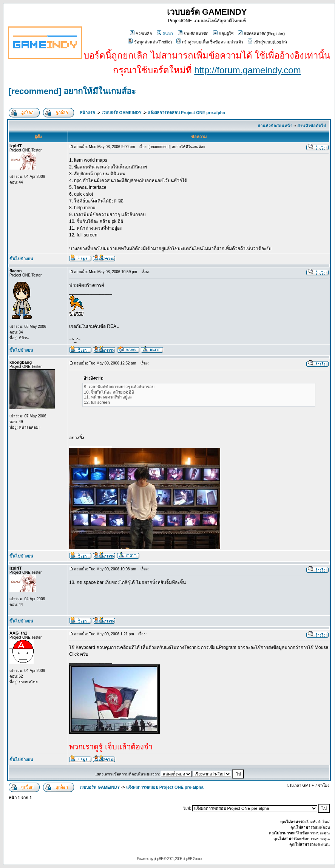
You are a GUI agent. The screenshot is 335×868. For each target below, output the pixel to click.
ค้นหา (165, 34)
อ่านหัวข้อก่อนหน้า (275, 126)
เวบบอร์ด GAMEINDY (122, 113)
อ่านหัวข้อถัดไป (312, 126)
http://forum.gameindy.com (247, 70)
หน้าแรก (87, 113)
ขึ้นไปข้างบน (21, 259)
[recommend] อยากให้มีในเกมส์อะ (72, 91)
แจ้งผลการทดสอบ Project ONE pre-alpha (186, 113)
